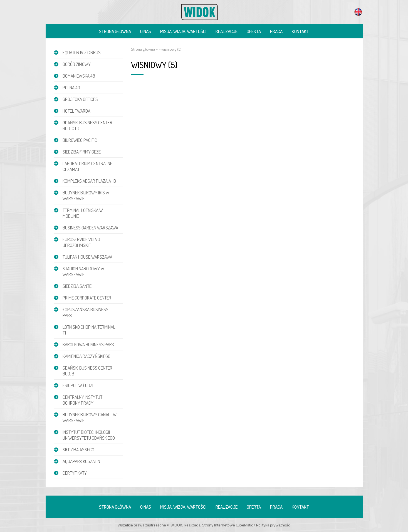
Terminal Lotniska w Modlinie (83, 213)
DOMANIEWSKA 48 (79, 76)
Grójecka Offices (80, 99)
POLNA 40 (71, 87)
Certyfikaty (75, 473)
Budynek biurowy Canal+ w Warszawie (90, 417)
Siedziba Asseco (78, 450)
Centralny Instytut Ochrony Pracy (82, 400)
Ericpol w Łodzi (78, 385)
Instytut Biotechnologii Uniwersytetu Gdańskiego (89, 435)
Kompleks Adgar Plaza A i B (89, 181)
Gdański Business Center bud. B (87, 371)
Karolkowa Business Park (88, 344)
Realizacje (227, 31)
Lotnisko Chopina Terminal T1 (89, 330)
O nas (146, 31)
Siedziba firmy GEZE (82, 152)
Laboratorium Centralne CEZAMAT (87, 166)
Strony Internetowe (219, 525)
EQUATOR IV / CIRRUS (82, 52)
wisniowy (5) (171, 49)
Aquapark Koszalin (81, 461)
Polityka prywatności (273, 525)
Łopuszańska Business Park (86, 312)
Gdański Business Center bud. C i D (87, 125)
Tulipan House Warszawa (87, 257)
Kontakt (300, 31)
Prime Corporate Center (87, 298)
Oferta (254, 31)
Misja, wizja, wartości (183, 31)
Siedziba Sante (77, 286)
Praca (276, 31)
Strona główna (115, 31)
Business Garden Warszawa (90, 228)
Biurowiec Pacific (80, 140)
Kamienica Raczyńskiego (86, 356)
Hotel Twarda (76, 111)
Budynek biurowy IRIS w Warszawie (86, 196)
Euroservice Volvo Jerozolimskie (81, 242)
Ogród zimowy (77, 64)
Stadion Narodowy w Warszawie (83, 271)
